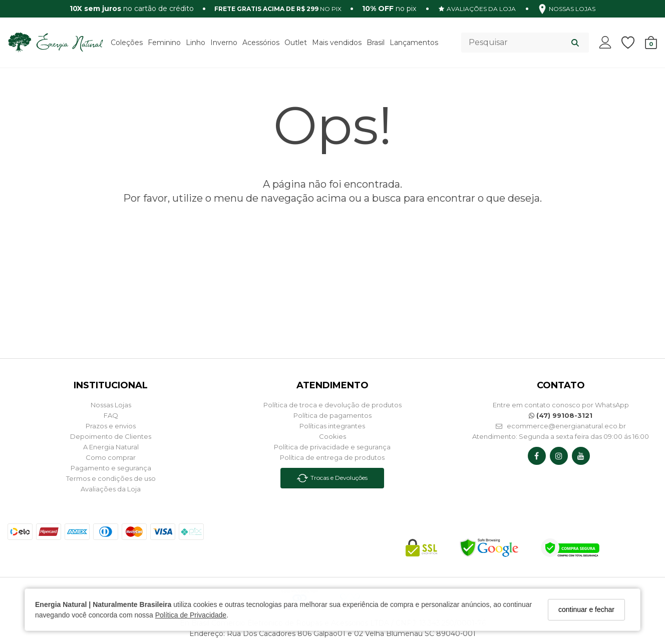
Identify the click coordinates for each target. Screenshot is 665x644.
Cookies (332, 436)
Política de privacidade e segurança (332, 447)
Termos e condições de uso (111, 478)
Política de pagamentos (332, 415)
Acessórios (261, 43)
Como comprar (111, 457)
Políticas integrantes (332, 426)
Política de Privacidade (191, 615)
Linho (196, 43)
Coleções (127, 43)
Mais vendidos (337, 43)
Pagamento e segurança (111, 468)
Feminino (164, 43)
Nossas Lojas (111, 405)
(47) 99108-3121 (561, 415)
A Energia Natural (111, 447)
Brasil (376, 43)
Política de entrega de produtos (332, 457)
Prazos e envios (111, 426)
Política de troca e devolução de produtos (332, 405)
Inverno (224, 43)
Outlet (296, 43)
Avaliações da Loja (111, 489)
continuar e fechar (586, 609)
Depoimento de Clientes (111, 436)
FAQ (111, 415)
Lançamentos (414, 43)
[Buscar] (575, 43)
